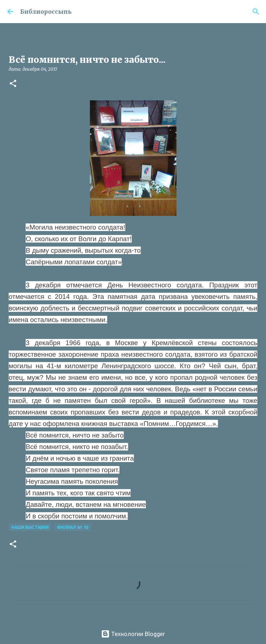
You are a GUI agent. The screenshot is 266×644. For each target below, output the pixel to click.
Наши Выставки (30, 527)
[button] (13, 84)
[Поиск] (256, 12)
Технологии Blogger (133, 634)
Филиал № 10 (73, 527)
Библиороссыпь (46, 12)
